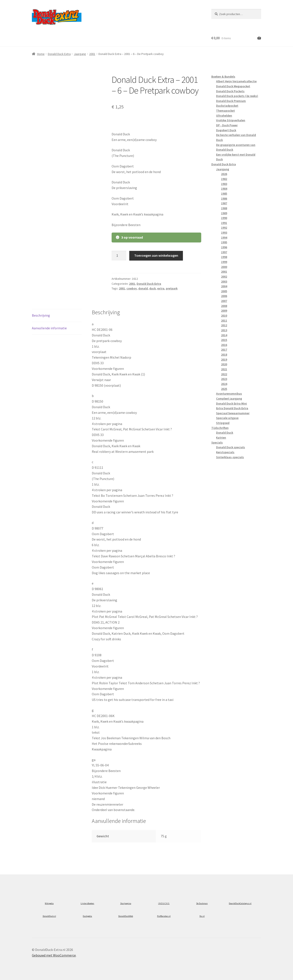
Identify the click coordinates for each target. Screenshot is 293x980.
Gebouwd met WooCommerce (54, 955)
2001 (92, 54)
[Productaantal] (119, 256)
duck (153, 288)
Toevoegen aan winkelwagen (156, 255)
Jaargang (80, 54)
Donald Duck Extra (59, 54)
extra (161, 288)
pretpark (172, 288)
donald (143, 288)
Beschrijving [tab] (41, 315)
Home (41, 54)
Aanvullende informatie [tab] (49, 328)
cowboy (132, 288)
